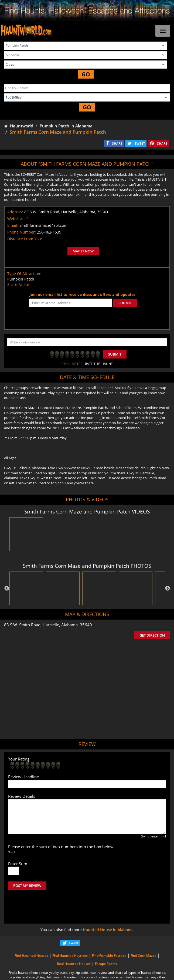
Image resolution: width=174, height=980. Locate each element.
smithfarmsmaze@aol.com (43, 225)
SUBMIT (125, 303)
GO (86, 74)
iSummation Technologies (89, 973)
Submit (115, 354)
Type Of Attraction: (24, 274)
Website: (15, 219)
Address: (15, 212)
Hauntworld (19, 126)
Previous (7, 589)
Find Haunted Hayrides (70, 933)
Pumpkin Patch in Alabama (66, 126)
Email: (13, 225)
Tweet (74, 920)
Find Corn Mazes (143, 933)
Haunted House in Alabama (108, 907)
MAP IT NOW (83, 251)
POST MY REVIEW (27, 886)
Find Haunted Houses (31, 933)
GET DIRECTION (152, 635)
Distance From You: (25, 239)
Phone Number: (22, 232)
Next (168, 589)
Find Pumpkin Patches (109, 933)
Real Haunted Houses (74, 941)
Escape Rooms (106, 941)
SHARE (117, 143)
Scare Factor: (19, 284)
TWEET (140, 143)
